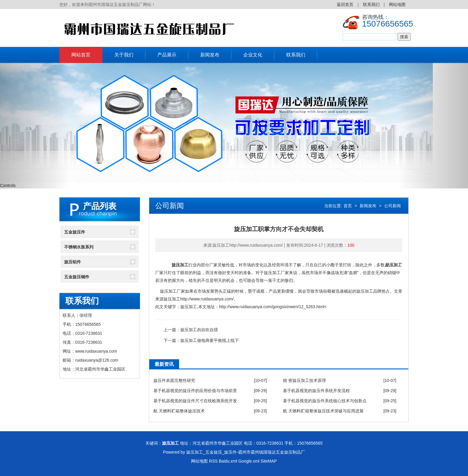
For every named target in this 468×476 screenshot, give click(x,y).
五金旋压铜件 (77, 277)
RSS (213, 461)
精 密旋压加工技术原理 (304, 380)
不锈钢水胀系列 (79, 247)
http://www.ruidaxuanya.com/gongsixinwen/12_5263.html (272, 307)
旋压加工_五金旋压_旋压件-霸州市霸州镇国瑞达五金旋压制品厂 (246, 452)
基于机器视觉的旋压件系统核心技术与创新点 (325, 401)
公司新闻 (392, 206)
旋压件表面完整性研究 (174, 380)
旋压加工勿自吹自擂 (199, 330)
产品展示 (167, 55)
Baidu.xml (228, 461)
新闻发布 (210, 55)
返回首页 (345, 4)
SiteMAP (269, 461)
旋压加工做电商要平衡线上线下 (210, 340)
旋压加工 (180, 265)
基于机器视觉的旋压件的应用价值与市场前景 (195, 391)
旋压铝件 (73, 262)
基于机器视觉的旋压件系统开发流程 (316, 391)
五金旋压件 (75, 232)
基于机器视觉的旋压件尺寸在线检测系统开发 (195, 401)
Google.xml (249, 461)
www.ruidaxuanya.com (96, 351)
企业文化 (253, 55)
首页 (348, 206)
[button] (35, 126)
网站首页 (81, 55)
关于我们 (124, 55)
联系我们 (371, 4)
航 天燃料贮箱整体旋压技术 (179, 411)
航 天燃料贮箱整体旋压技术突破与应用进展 (323, 411)
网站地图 (397, 4)
